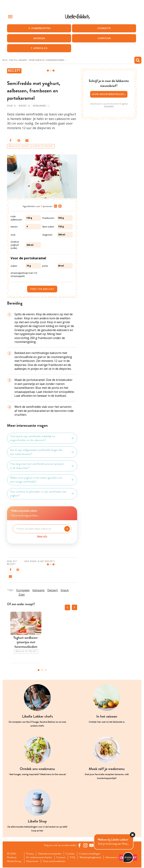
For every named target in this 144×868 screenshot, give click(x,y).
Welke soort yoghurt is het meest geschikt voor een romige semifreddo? (42, 480)
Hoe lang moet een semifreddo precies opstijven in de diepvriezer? (42, 466)
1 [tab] (39, 670)
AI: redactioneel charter (40, 858)
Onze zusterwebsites (73, 862)
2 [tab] (42, 670)
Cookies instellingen (92, 854)
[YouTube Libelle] (92, 845)
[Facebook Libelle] (80, 845)
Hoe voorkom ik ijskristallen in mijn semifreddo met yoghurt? (42, 494)
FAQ (74, 858)
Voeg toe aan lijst (42, 289)
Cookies (72, 854)
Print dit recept (44, 146)
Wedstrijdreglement (93, 858)
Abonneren (33, 862)
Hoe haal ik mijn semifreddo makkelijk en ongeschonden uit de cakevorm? (42, 438)
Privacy (30, 854)
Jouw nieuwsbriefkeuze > (109, 94)
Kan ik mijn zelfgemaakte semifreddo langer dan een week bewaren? (42, 452)
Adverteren (50, 862)
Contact (62, 858)
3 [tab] (46, 670)
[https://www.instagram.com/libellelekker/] (86, 845)
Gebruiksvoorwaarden (51, 854)
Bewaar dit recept (19, 146)
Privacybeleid (109, 106)
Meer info (42, 536)
